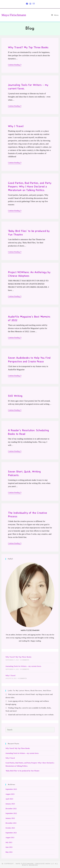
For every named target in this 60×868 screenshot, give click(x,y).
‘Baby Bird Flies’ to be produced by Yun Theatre (22, 771)
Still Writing (15, 396)
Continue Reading (15, 65)
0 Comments (25, 660)
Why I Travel (16, 126)
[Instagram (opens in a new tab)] (30, 4)
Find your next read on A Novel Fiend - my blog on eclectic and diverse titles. (29, 696)
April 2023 (9, 799)
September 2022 (11, 813)
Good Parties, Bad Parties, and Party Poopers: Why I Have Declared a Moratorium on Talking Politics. (30, 186)
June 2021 (9, 847)
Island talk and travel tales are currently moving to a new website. (31, 715)
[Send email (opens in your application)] (33, 4)
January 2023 (10, 804)
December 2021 (11, 823)
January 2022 (10, 818)
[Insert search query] (30, 730)
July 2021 (9, 842)
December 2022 (11, 809)
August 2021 (10, 837)
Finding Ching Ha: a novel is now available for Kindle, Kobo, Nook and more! (28, 709)
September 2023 (11, 789)
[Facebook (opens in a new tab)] (27, 4)
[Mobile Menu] (55, 15)
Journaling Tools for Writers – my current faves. (23, 666)
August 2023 (10, 794)
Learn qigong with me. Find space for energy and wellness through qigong (27, 703)
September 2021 (11, 833)
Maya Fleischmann (14, 15)
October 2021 (10, 828)
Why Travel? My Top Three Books (28, 47)
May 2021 (9, 852)
